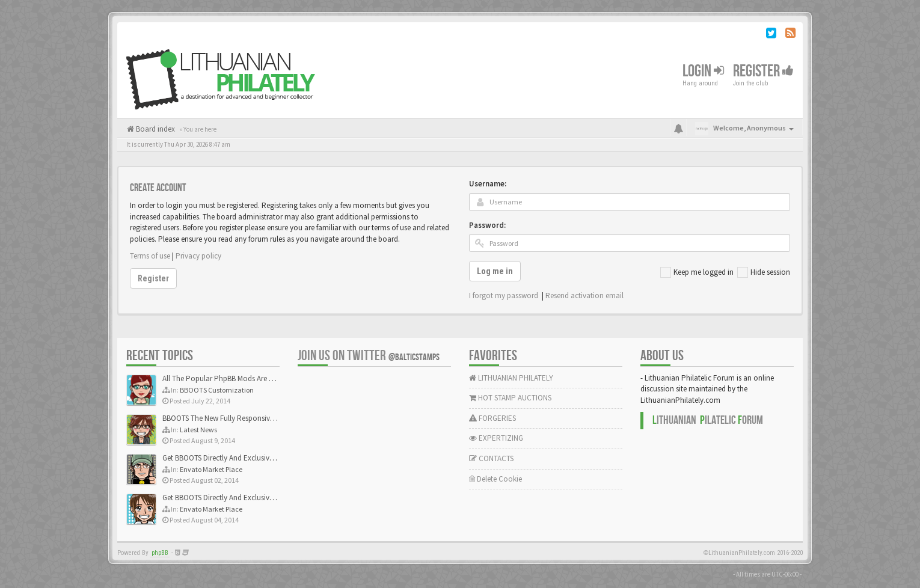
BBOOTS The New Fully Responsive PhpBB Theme (242, 418)
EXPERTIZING (496, 438)
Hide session (764, 272)
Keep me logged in (697, 272)
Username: (488, 184)
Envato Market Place (211, 469)
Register (763, 71)
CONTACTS (491, 458)
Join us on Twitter (369, 356)
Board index (155, 129)
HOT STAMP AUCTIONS (510, 398)
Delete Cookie (495, 479)
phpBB (160, 553)
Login (703, 71)
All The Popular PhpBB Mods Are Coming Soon (238, 378)
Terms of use (150, 256)
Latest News (198, 430)
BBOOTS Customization (217, 390)
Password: (487, 225)
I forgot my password (504, 296)
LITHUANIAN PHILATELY (511, 378)
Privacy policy (198, 256)
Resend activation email (584, 296)
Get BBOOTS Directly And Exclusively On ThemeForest (248, 458)
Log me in (495, 271)
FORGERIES (492, 418)
